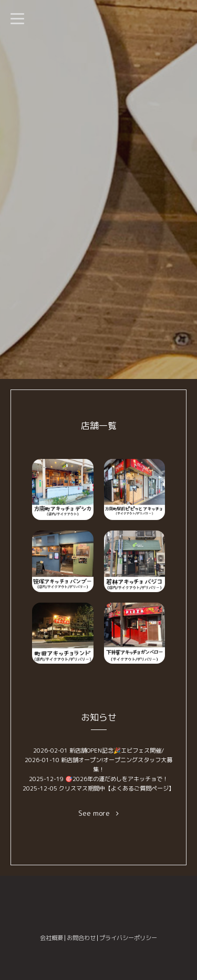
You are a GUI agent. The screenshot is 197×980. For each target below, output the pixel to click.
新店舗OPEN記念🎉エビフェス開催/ (117, 751)
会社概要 (51, 938)
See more (98, 813)
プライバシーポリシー (128, 938)
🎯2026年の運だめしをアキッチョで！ (117, 779)
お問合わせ (81, 938)
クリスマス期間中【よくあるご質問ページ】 (117, 788)
